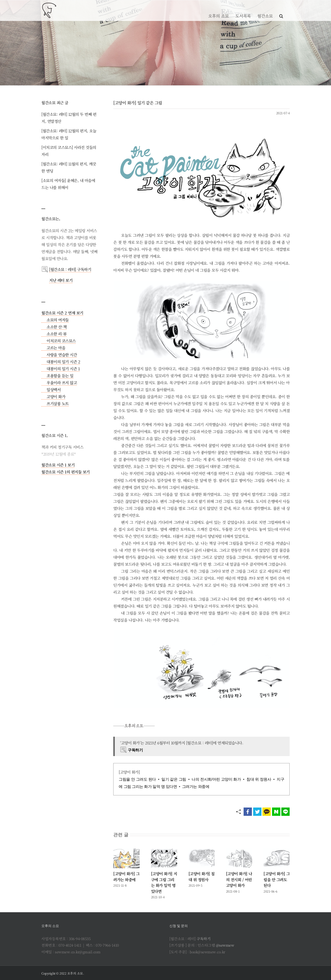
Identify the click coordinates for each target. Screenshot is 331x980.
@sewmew (225, 945)
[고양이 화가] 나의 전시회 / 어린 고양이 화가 (239, 879)
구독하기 (204, 939)
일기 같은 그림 (174, 779)
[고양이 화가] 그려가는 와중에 (126, 877)
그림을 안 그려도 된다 (137, 779)
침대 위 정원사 (259, 779)
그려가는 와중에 (196, 786)
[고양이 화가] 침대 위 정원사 (202, 877)
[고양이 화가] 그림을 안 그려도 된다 (277, 879)
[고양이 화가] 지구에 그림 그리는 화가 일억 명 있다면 (164, 882)
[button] (281, 10)
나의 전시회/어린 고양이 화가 (216, 779)
